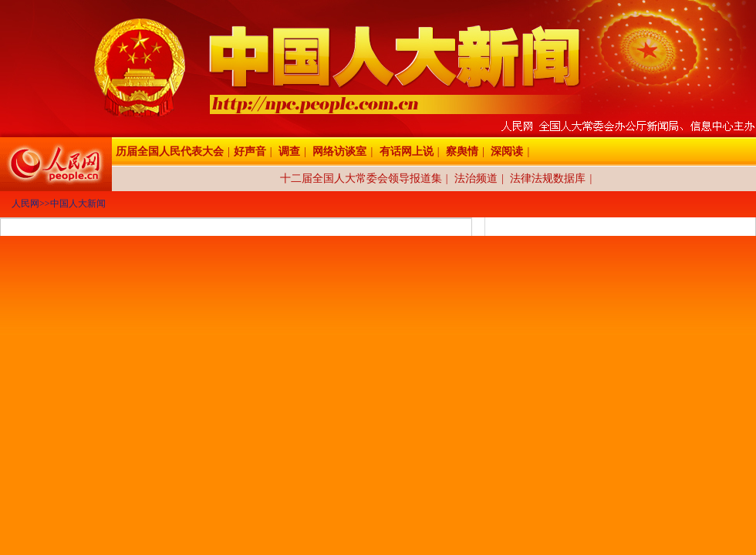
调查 (289, 151)
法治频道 (476, 178)
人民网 (25, 203)
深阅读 (507, 151)
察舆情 (462, 151)
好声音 (250, 151)
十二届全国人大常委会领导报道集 (361, 178)
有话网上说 (407, 151)
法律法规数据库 (548, 178)
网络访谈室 (339, 151)
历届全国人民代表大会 (170, 151)
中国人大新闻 (78, 203)
